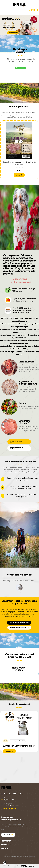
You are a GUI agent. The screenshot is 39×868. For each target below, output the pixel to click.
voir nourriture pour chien (17, 442)
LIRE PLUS (8, 751)
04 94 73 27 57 (8, 809)
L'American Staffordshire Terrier (19, 746)
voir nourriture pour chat (17, 448)
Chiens (6, 741)
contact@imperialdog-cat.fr (11, 805)
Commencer (21, 68)
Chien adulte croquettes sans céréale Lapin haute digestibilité (19, 163)
